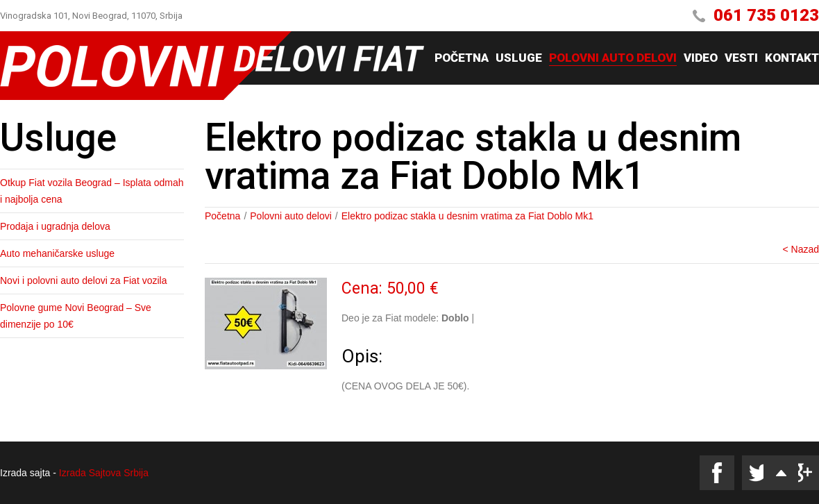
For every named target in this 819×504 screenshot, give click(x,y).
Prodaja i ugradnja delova (55, 226)
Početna (462, 58)
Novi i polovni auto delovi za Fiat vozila (83, 280)
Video (701, 58)
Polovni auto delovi (613, 58)
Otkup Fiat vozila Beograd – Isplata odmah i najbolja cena (92, 191)
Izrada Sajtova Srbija (104, 473)
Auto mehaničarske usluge (57, 253)
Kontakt (792, 58)
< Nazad (801, 249)
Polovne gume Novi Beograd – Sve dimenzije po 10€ (76, 316)
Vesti (741, 58)
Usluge (519, 58)
